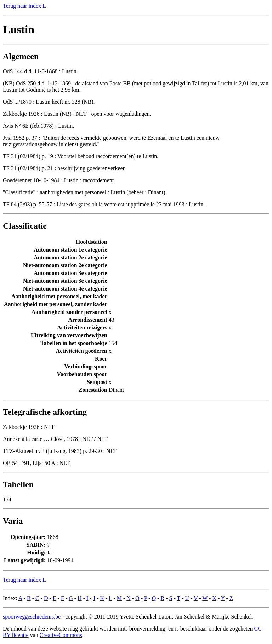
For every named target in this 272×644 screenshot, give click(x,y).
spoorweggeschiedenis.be (32, 617)
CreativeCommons (61, 635)
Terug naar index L (24, 6)
